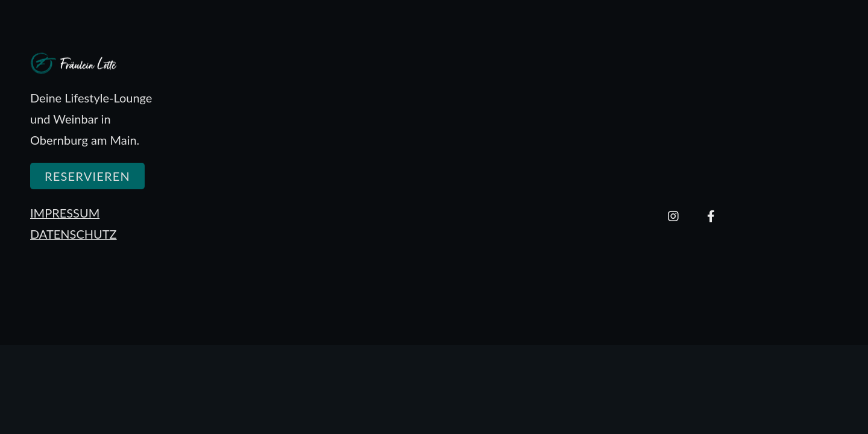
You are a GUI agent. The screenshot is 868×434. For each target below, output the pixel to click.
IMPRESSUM (65, 213)
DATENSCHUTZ (74, 234)
